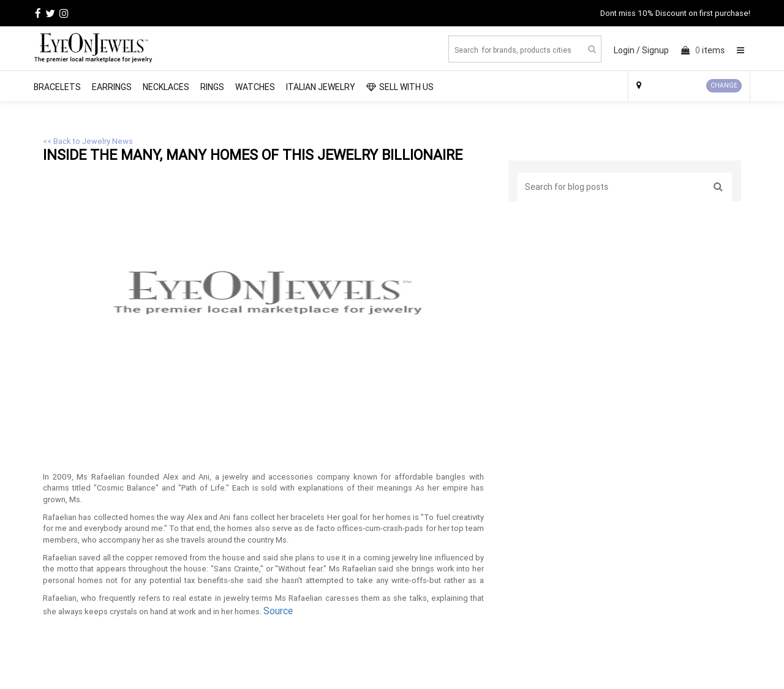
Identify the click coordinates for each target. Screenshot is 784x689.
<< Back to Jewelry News (88, 141)
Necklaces (166, 87)
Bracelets (57, 87)
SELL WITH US (400, 87)
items (703, 50)
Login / (627, 50)
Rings (212, 87)
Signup (655, 50)
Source (278, 611)
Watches (255, 87)
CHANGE (724, 85)
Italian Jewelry (321, 87)
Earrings (112, 87)
